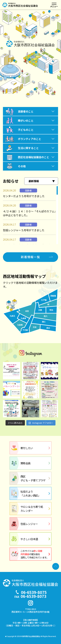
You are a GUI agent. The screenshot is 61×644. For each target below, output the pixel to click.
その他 (22, 166)
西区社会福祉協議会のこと (34, 157)
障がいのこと (26, 121)
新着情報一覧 (30, 257)
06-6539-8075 (34, 592)
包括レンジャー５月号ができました (24, 230)
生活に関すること (28, 148)
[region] (30, 215)
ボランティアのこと (30, 139)
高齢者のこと (26, 111)
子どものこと (26, 130)
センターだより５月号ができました (24, 196)
